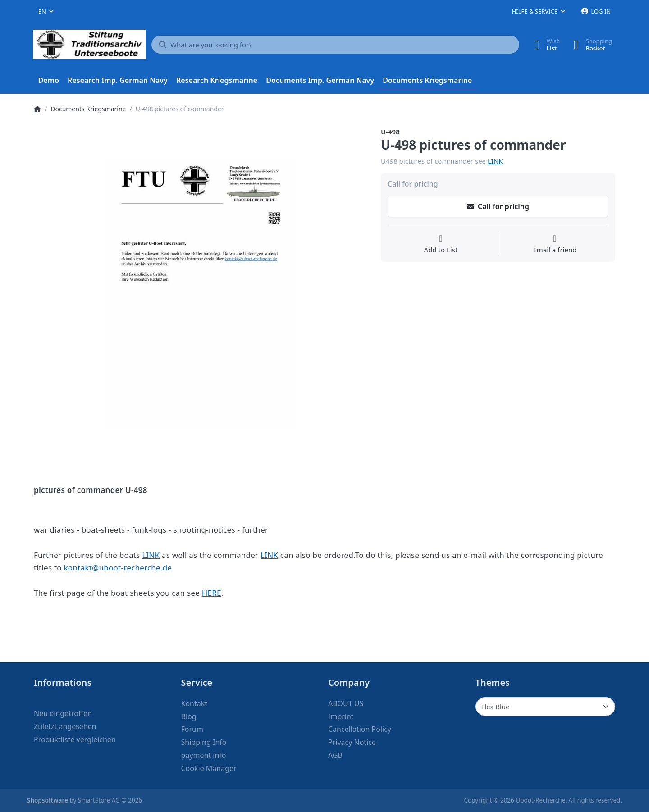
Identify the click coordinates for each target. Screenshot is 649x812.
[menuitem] (49, 81)
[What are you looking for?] (335, 45)
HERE (212, 593)
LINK (495, 161)
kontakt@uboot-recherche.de (118, 568)
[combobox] (46, 11)
